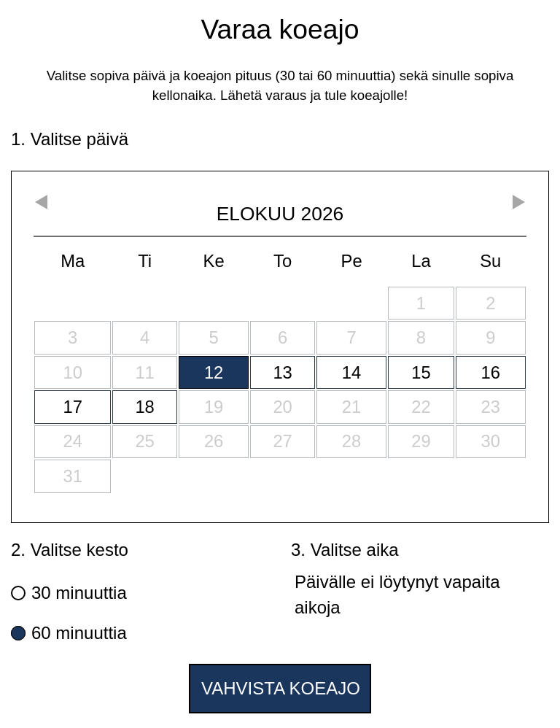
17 (72, 407)
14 (351, 372)
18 (144, 407)
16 (491, 372)
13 (282, 372)
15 (421, 372)
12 (214, 372)
